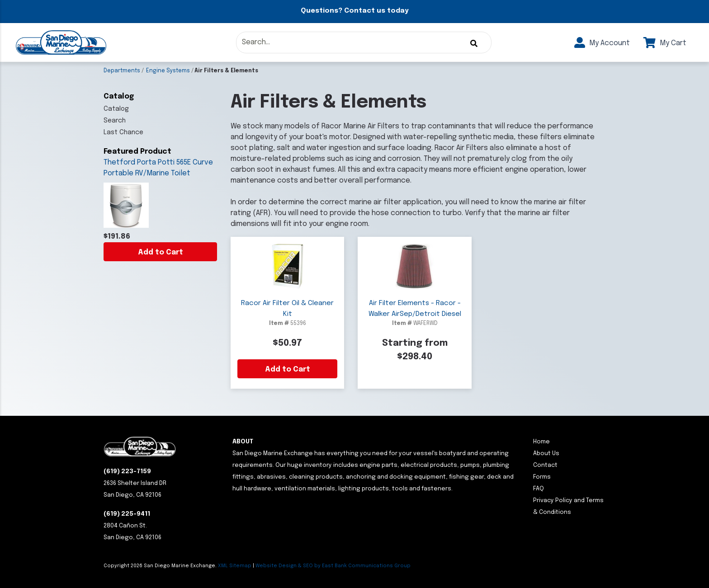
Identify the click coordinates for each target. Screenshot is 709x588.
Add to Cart (161, 252)
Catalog (116, 109)
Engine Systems (168, 71)
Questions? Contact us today (354, 11)
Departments (122, 71)
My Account (602, 43)
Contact (545, 465)
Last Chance (123, 132)
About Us (546, 454)
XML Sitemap (235, 566)
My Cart (665, 43)
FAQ (539, 489)
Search (115, 121)
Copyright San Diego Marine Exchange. (161, 566)
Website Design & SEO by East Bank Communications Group (333, 566)
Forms (542, 477)
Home (541, 442)
